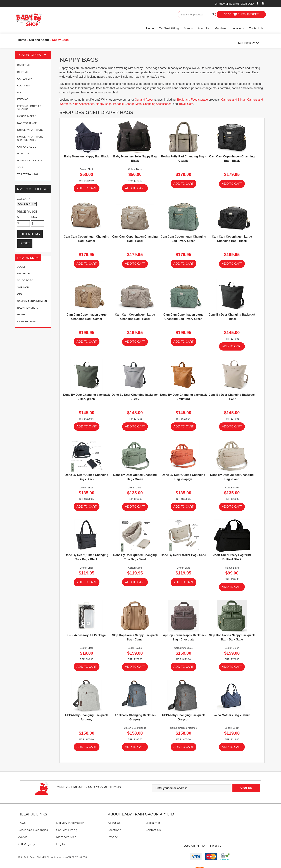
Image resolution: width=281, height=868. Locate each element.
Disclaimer (153, 823)
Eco (20, 92)
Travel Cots (186, 104)
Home (150, 28)
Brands (188, 28)
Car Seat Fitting (169, 28)
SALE (20, 167)
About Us (204, 28)
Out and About (27, 147)
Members (221, 28)
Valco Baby (25, 280)
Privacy (113, 837)
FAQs (22, 823)
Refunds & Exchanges (33, 830)
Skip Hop (23, 287)
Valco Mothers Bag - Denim (232, 715)
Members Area (66, 837)
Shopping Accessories (157, 104)
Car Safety (25, 79)
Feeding (23, 99)
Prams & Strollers (30, 160)
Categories (34, 55)
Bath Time (24, 65)
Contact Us (256, 28)
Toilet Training (28, 174)
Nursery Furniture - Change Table (31, 138)
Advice (23, 837)
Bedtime (23, 72)
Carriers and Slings (233, 100)
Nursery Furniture (30, 130)
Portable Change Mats (127, 104)
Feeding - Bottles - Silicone (30, 108)
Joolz (21, 267)
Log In (61, 844)
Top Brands (29, 258)
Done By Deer (26, 321)
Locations (238, 28)
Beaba (21, 314)
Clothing (23, 86)
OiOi (20, 294)
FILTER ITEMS (30, 234)
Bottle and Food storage (193, 100)
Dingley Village (234, 4)
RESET (25, 243)
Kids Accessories (83, 104)
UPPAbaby (24, 273)
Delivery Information (70, 823)
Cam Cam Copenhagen (32, 301)
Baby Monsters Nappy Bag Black (87, 156)
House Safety (26, 116)
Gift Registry (27, 844)
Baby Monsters (28, 308)
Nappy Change (27, 123)
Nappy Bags (104, 104)
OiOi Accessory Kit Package (87, 635)
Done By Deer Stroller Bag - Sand (183, 555)
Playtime (23, 153)
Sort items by (246, 43)
